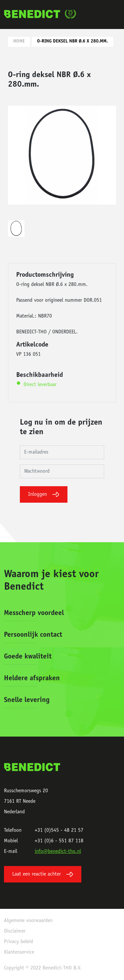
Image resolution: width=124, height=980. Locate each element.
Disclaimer (15, 931)
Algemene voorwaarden (28, 921)
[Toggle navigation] (113, 14)
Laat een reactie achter (43, 874)
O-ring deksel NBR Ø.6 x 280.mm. (72, 42)
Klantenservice (19, 952)
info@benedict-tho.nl (58, 852)
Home (19, 42)
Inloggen (44, 494)
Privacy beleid (19, 942)
